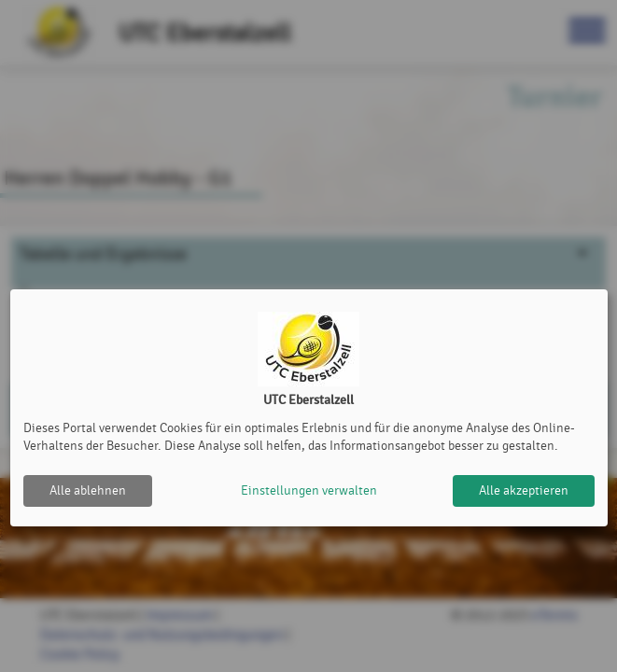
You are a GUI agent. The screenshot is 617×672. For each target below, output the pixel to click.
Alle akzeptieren (524, 490)
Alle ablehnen (88, 490)
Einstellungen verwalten (309, 490)
